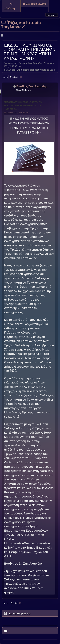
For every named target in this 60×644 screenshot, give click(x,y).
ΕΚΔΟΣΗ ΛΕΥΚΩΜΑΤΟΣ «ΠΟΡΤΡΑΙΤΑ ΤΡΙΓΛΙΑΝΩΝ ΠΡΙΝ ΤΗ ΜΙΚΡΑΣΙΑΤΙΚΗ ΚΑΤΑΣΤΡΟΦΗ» (23, 105)
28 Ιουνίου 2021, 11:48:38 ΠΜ (16, 112)
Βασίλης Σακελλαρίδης (32, 86)
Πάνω (6, 603)
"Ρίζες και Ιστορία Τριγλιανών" (21, 24)
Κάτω (5, 77)
